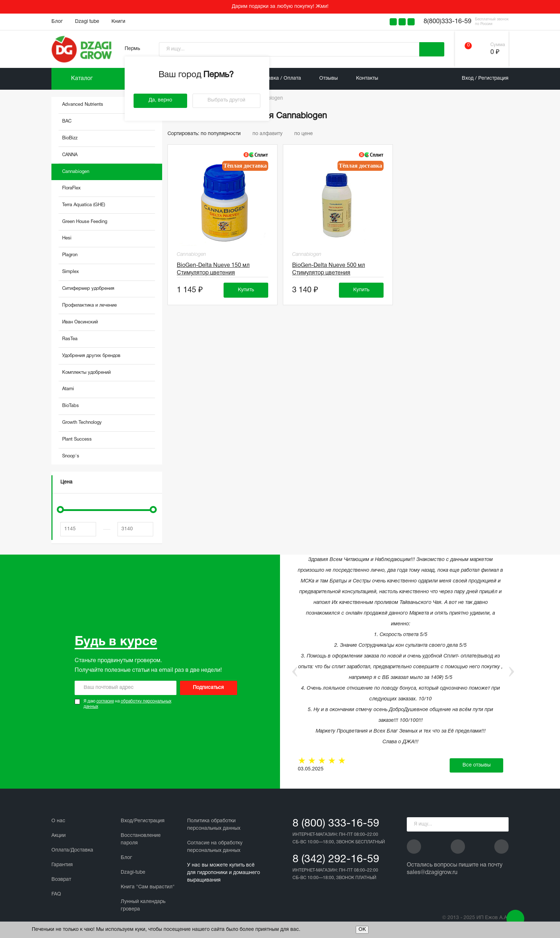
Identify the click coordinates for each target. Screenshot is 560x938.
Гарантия (62, 865)
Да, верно (160, 100)
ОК (362, 930)
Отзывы (329, 78)
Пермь (132, 49)
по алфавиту (271, 134)
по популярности (224, 134)
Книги (118, 22)
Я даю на (127, 704)
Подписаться (208, 688)
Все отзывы (477, 765)
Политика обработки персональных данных (214, 825)
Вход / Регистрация (485, 78)
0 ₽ (495, 52)
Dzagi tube (87, 22)
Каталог (82, 79)
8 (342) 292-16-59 (336, 860)
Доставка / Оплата (279, 78)
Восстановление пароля (141, 839)
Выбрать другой (226, 100)
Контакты (367, 78)
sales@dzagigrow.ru (432, 873)
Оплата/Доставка (72, 850)
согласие (105, 701)
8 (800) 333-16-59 (336, 824)
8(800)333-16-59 (447, 22)
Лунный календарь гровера (143, 905)
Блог (57, 22)
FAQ (56, 894)
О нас (58, 821)
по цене (306, 134)
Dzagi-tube (133, 872)
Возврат (61, 880)
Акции (59, 836)
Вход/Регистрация (143, 821)
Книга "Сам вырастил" (148, 887)
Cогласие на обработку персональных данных (215, 847)
